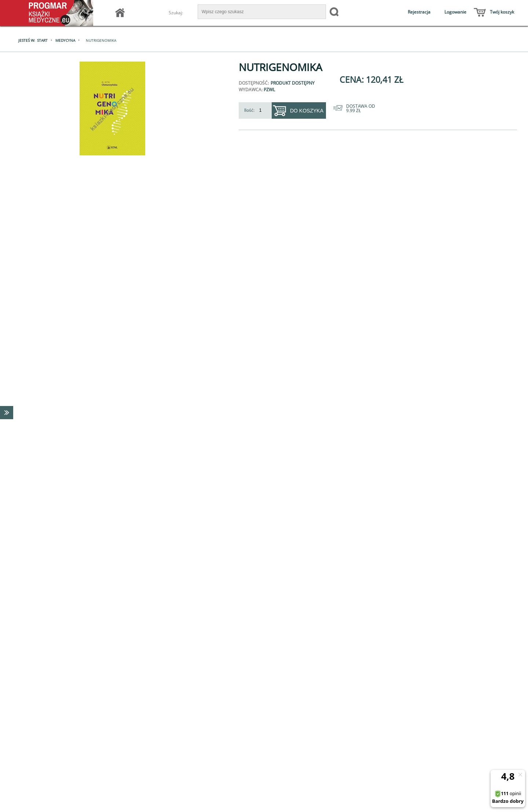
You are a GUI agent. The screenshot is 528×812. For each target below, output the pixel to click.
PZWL (269, 90)
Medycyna (65, 40)
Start (42, 40)
